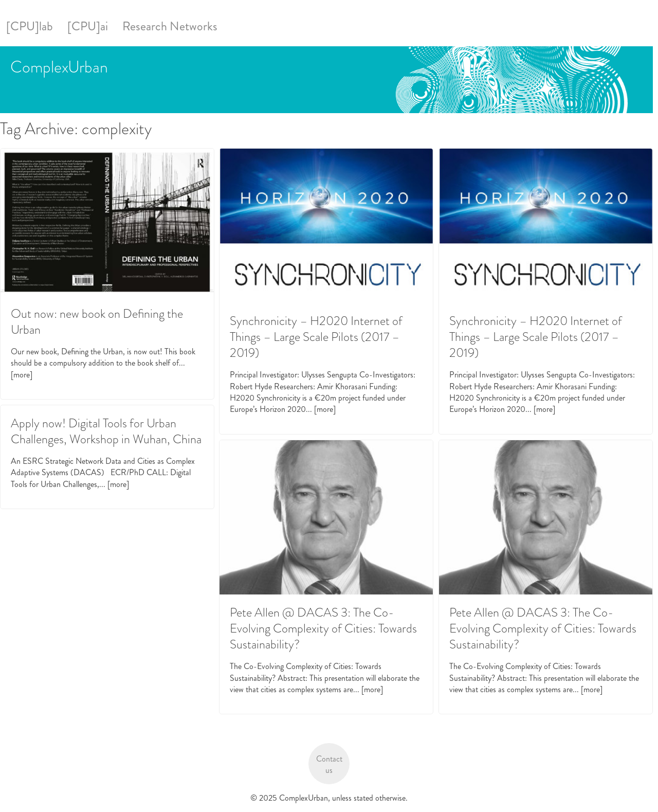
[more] (22, 375)
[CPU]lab (30, 26)
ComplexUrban (59, 67)
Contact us (329, 764)
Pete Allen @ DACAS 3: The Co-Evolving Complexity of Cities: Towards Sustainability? (323, 628)
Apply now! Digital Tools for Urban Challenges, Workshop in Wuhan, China (106, 431)
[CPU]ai (88, 26)
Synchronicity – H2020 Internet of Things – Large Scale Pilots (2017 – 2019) (316, 337)
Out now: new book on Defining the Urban (97, 322)
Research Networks (170, 26)
